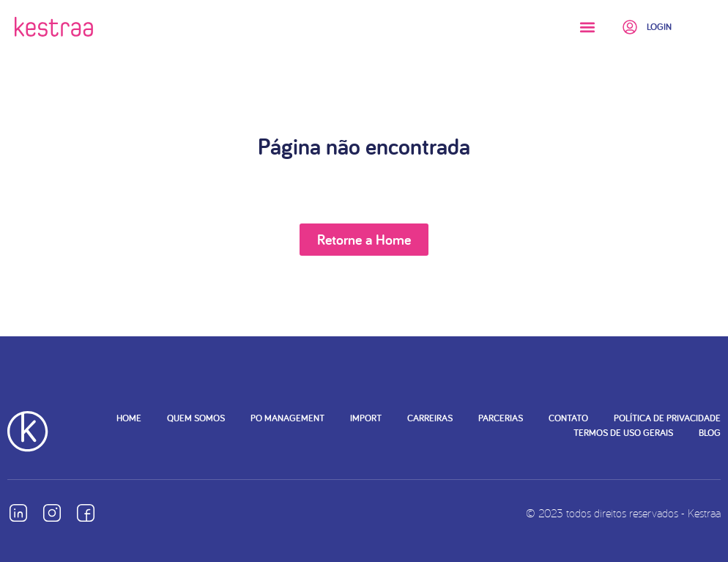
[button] (587, 27)
